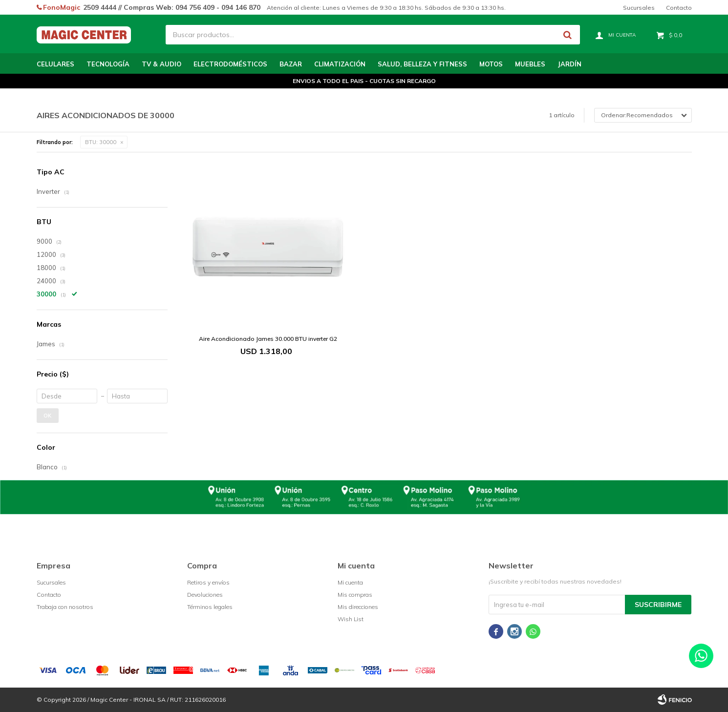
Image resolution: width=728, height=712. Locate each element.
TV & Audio (161, 64)
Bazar (291, 64)
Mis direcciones (358, 607)
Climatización (340, 64)
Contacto (679, 8)
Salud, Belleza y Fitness (422, 64)
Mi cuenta (350, 582)
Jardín (569, 64)
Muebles (530, 64)
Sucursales (639, 8)
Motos (491, 64)
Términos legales (210, 607)
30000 (101, 142)
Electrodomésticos (230, 64)
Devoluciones (205, 595)
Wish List (351, 619)
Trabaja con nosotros (65, 607)
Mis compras (355, 595)
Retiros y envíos (208, 582)
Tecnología (108, 64)
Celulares (55, 64)
